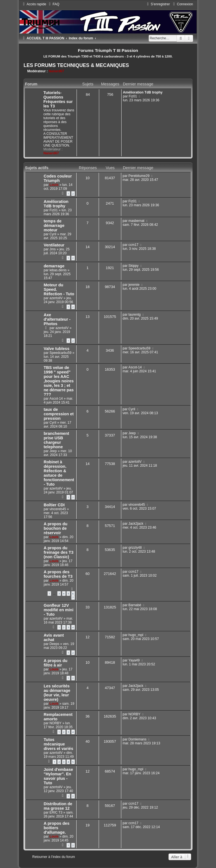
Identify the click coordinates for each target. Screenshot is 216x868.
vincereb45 (58, 509)
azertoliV (56, 298)
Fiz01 (133, 96)
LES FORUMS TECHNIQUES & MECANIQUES (76, 65)
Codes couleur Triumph (58, 178)
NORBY (55, 723)
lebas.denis (58, 270)
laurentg (135, 315)
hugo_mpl (136, 635)
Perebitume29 (139, 176)
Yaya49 (134, 660)
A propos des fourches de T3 (58, 574)
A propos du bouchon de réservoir (55, 528)
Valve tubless (56, 349)
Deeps (54, 644)
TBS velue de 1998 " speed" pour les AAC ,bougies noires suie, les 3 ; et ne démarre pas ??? (59, 381)
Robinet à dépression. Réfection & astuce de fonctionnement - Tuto (59, 473)
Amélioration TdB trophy (143, 92)
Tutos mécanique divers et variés (58, 744)
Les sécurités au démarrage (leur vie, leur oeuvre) (57, 693)
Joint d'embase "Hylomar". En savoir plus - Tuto (58, 776)
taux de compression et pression (59, 414)
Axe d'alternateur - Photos (57, 319)
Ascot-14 (56, 399)
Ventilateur (54, 245)
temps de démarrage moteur (54, 226)
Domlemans (138, 739)
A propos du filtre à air (55, 663)
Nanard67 (56, 71)
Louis (54, 185)
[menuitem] (53, 4)
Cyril (53, 234)
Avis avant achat (54, 637)
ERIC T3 (56, 812)
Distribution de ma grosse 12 (58, 806)
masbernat (137, 221)
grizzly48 (135, 548)
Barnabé (135, 605)
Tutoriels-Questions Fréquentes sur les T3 (58, 99)
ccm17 (134, 245)
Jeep (53, 451)
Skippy (134, 266)
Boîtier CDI (54, 505)
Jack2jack (136, 524)
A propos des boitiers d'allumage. (56, 828)
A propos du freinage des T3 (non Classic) (59, 552)
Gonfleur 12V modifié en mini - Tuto (58, 610)
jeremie (134, 285)
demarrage (54, 266)
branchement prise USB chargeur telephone (56, 440)
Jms (53, 249)
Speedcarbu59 (60, 353)
